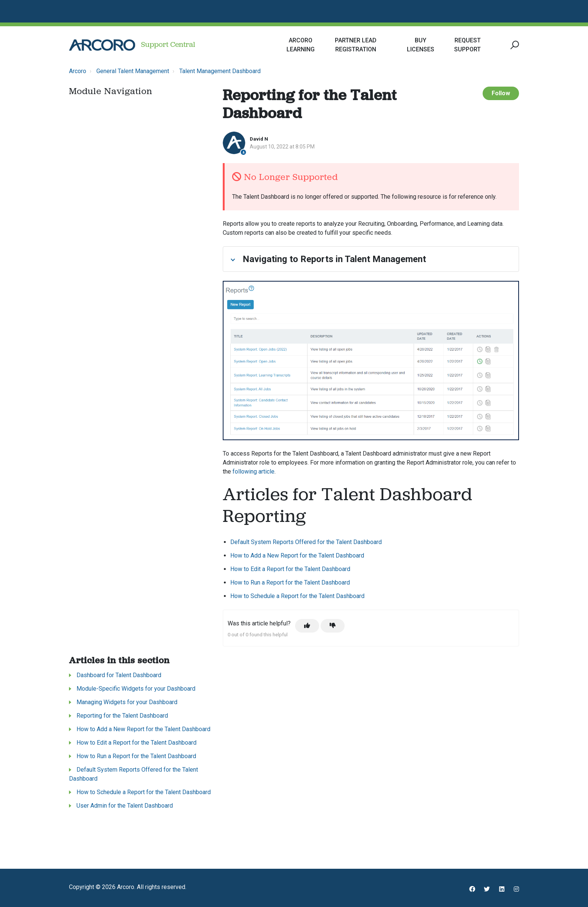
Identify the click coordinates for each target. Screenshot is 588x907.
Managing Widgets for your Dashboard (127, 702)
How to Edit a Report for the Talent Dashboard (290, 569)
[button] (514, 45)
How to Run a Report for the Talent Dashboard (290, 582)
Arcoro (78, 71)
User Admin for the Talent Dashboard (125, 806)
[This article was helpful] (307, 626)
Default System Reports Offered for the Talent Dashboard (306, 542)
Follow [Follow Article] (501, 93)
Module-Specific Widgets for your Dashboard (136, 689)
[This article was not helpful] (333, 626)
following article (253, 471)
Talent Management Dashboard (220, 71)
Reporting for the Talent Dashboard (122, 716)
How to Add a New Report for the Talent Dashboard (297, 555)
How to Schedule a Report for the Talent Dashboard (297, 596)
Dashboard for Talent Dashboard (119, 675)
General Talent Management (133, 71)
